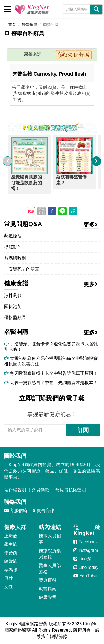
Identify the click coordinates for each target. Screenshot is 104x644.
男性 (9, 578)
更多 (91, 225)
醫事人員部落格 (50, 569)
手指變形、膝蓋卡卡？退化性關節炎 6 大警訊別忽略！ (51, 346)
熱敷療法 (13, 236)
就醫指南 (48, 589)
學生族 (11, 544)
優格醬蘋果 (15, 317)
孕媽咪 (11, 570)
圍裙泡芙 (13, 306)
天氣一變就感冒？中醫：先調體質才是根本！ (51, 383)
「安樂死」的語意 (22, 269)
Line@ (82, 559)
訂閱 (83, 430)
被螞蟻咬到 (15, 258)
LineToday (86, 567)
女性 (9, 587)
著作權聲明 (15, 490)
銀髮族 (11, 561)
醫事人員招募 (50, 539)
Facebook (86, 542)
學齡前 (11, 553)
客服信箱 (16, 510)
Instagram (86, 550)
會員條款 (40, 490)
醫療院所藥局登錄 (50, 554)
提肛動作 (13, 247)
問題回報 (42, 211)
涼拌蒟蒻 (13, 295)
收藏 (31, 211)
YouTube (85, 576)
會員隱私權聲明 (70, 490)
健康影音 (48, 597)
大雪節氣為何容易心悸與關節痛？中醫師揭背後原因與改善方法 (51, 361)
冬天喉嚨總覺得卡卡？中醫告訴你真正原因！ (51, 373)
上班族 (11, 536)
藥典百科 (48, 580)
